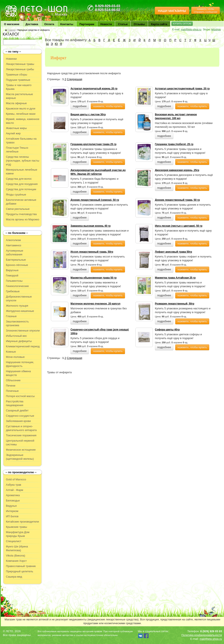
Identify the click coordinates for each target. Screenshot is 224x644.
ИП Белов (12, 516)
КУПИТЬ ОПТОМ (182, 24)
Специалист (14, 541)
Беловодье (13, 501)
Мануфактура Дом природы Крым (18, 534)
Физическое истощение (21, 450)
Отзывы (139, 24)
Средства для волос (19, 179)
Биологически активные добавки (21, 202)
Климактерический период (23, 346)
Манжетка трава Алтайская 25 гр (175, 278)
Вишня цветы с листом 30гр (88, 115)
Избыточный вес (16, 336)
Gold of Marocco (16, 479)
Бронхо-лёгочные (17, 265)
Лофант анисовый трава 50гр (174, 252)
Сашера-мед (14, 577)
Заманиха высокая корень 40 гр (91, 226)
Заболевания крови (18, 421)
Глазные (11, 316)
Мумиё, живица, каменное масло (23, 121)
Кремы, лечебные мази (21, 114)
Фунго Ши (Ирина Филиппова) (17, 548)
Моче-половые (15, 357)
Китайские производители (22, 522)
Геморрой (12, 276)
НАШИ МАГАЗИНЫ (172, 11)
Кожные (11, 352)
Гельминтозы (14, 281)
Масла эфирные (16, 103)
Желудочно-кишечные (20, 311)
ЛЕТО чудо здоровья (15, 6)
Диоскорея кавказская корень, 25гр (177, 170)
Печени (11, 386)
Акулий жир (13, 133)
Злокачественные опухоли (23, 331)
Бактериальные (16, 260)
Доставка (32, 24)
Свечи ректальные (18, 209)
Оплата (49, 24)
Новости (106, 24)
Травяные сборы (17, 75)
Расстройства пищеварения (15, 403)
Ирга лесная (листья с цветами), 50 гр (179, 226)
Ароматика (13, 495)
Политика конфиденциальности (202, 635)
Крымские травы (16, 527)
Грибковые (13, 291)
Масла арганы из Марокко (23, 219)
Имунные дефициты (19, 341)
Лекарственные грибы (20, 69)
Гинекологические (17, 286)
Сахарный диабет (17, 410)
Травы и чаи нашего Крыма (19, 87)
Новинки (11, 59)
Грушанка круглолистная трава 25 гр (93, 144)
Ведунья (11, 506)
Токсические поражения (21, 435)
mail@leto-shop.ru (191, 30)
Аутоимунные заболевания (15, 253)
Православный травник (21, 566)
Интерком (12, 511)
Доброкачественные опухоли (19, 298)
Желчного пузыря (17, 306)
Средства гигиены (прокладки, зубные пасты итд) (23, 161)
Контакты (67, 24)
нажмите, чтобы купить (108, 106)
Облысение (13, 380)
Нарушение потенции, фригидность (20, 364)
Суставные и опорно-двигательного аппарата (21, 428)
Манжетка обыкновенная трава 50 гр (94, 278)
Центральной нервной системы (20, 443)
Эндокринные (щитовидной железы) (20, 457)
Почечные (12, 391)
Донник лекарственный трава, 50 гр (177, 200)
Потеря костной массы (20, 396)
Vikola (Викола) (16, 556)
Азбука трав (14, 485)
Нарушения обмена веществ (18, 373)
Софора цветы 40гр (167, 330)
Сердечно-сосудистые (20, 416)
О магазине (12, 24)
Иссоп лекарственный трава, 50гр (92, 252)
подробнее (80, 106)
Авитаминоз (14, 245)
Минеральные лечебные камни (22, 172)
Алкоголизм (13, 240)
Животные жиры (16, 128)
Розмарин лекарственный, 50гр (175, 304)
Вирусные (12, 270)
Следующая (75, 79)
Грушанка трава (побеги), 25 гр (174, 144)
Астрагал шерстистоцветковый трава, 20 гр (182, 89)
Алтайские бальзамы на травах (21, 141)
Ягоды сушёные (16, 195)
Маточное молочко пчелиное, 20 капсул (95, 304)
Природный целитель (20, 571)
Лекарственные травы (20, 64)
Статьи (123, 24)
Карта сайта (159, 24)
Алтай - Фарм (14, 490)
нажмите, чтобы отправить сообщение (205, 10)
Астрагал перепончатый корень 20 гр (94, 89)
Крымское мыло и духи (21, 108)
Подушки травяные (18, 80)
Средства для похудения (22, 184)
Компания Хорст (16, 561)
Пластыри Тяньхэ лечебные (17, 150)
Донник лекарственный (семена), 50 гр (95, 200)
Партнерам (87, 24)
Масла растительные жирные (19, 96)
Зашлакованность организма (17, 323)
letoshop (216, 30)
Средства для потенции (21, 189)
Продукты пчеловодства (21, 214)
